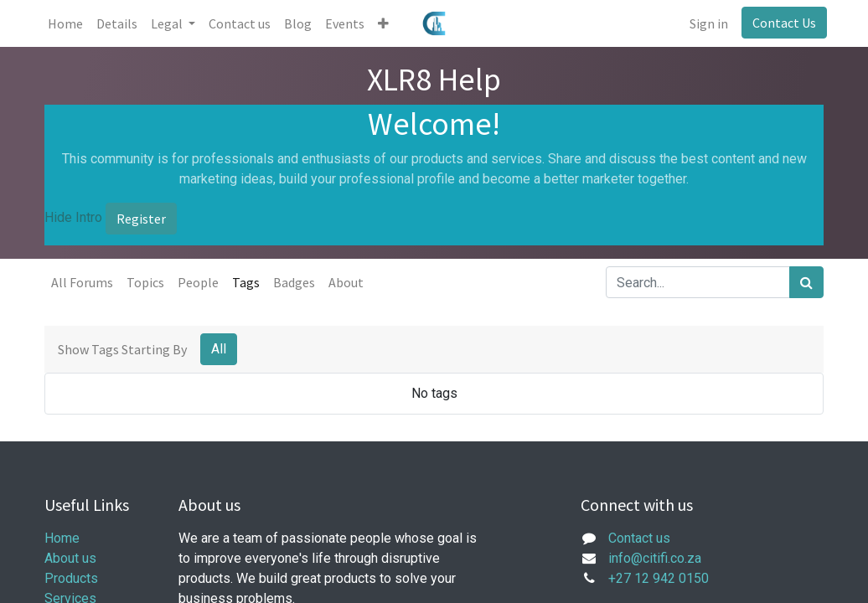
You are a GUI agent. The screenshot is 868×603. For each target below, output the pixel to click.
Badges (294, 282)
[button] (387, 23)
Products (71, 578)
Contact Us (781, 23)
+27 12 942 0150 (659, 578)
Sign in (705, 23)
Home (62, 538)
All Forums (82, 282)
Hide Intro (73, 217)
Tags (246, 282)
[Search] (806, 282)
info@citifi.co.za (655, 558)
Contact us (639, 538)
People (198, 282)
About (346, 282)
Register (141, 219)
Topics (145, 282)
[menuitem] (69, 23)
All (219, 349)
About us (70, 558)
